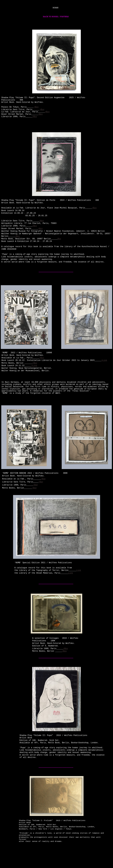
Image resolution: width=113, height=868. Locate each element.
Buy (59, 239)
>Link (104, 360)
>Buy (66, 649)
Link (79, 570)
